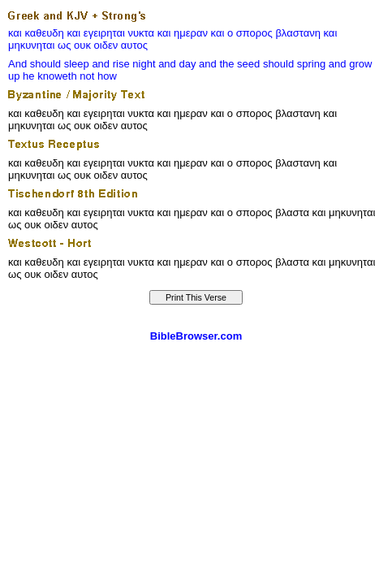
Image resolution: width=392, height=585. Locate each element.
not (87, 76)
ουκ (82, 45)
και (15, 33)
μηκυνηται (31, 45)
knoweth (57, 76)
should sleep (60, 64)
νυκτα (141, 33)
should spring (294, 64)
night (144, 64)
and (101, 64)
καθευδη (44, 33)
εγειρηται (104, 33)
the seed (239, 64)
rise (121, 64)
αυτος (134, 45)
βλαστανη (298, 33)
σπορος (254, 33)
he (28, 76)
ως (64, 45)
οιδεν (106, 45)
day (187, 64)
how (107, 76)
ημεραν (191, 33)
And (17, 64)
